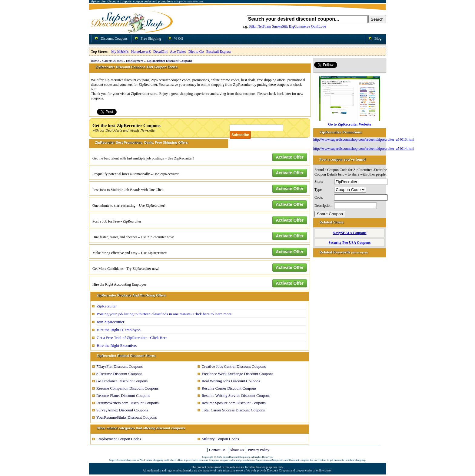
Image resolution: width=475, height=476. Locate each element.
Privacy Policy (258, 450)
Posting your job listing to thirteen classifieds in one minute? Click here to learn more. (165, 314)
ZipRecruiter (107, 306)
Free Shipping (151, 39)
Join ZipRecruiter (110, 322)
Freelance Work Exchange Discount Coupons (237, 374)
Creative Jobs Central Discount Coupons (234, 366)
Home (95, 61)
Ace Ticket (178, 52)
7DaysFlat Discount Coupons (120, 366)
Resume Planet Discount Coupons (123, 396)
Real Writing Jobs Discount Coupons (231, 381)
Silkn (252, 26)
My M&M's (120, 52)
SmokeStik (280, 26)
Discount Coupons (114, 39)
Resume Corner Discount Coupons (229, 388)
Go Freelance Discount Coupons (122, 381)
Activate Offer (290, 157)
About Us (237, 450)
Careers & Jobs (113, 61)
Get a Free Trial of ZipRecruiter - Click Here (132, 338)
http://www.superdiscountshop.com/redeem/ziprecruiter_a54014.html (364, 149)
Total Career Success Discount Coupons (233, 410)
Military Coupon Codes (220, 439)
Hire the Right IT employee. (119, 330)
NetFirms (264, 26)
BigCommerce (300, 26)
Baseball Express (219, 52)
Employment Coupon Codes (119, 439)
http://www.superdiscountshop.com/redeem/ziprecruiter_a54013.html (364, 139)
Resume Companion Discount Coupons (127, 388)
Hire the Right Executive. (117, 345)
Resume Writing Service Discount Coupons (236, 396)
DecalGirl (160, 52)
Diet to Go (196, 52)
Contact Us (217, 450)
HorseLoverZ (141, 52)
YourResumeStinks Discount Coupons (126, 417)
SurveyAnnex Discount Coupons (122, 410)
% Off (179, 39)
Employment (135, 61)
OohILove (319, 26)
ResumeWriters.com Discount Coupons (128, 403)
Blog (378, 39)
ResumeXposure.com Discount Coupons (234, 403)
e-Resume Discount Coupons (119, 374)
